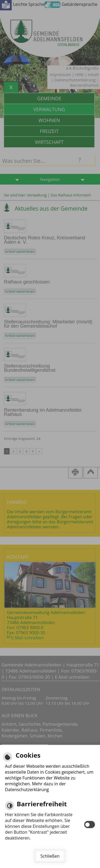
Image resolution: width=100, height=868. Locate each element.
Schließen (50, 856)
